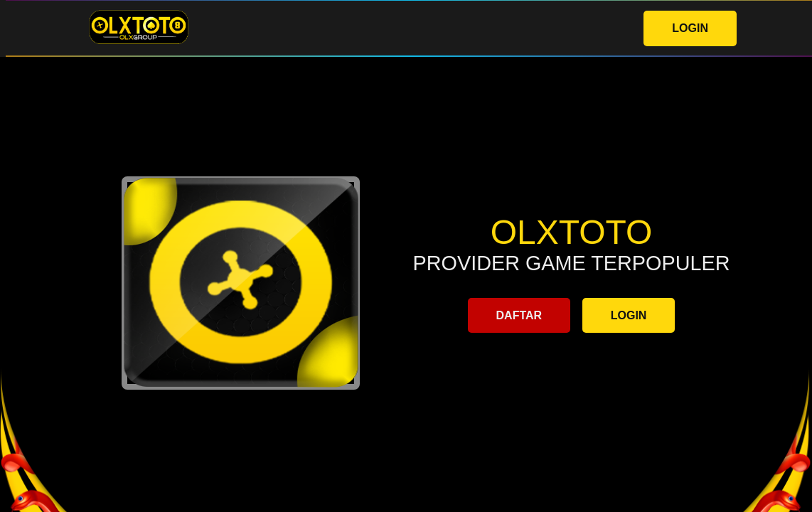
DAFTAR (519, 315)
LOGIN (690, 28)
